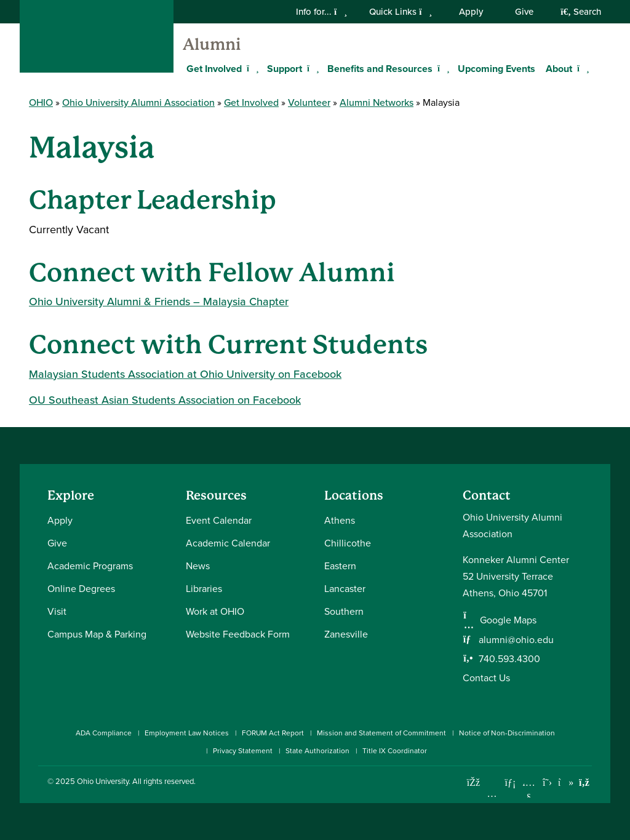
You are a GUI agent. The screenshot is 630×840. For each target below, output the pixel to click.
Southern (344, 611)
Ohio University (103, 781)
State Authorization (317, 751)
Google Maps (508, 620)
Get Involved (214, 69)
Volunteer (309, 102)
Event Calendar (219, 520)
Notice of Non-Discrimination (507, 733)
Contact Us (486, 678)
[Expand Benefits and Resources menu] (442, 68)
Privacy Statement (243, 751)
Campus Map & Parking (97, 634)
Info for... (321, 12)
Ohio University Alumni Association (138, 102)
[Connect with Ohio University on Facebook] (473, 782)
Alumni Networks (377, 102)
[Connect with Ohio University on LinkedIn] (510, 782)
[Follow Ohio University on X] (547, 782)
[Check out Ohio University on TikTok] (566, 782)
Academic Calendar (228, 543)
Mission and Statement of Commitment (381, 733)
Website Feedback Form (238, 634)
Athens (340, 520)
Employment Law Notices (187, 733)
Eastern (340, 566)
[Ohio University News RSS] (584, 782)
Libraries (204, 589)
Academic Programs (90, 566)
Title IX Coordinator (395, 751)
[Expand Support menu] (311, 68)
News (198, 566)
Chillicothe (348, 543)
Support (285, 69)
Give (524, 12)
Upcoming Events (496, 69)
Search (581, 12)
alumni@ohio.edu (516, 640)
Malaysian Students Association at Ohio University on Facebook (185, 374)
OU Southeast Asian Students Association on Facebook (165, 400)
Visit (57, 611)
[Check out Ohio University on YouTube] (529, 790)
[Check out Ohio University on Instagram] (492, 794)
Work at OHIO (215, 611)
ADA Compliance (104, 733)
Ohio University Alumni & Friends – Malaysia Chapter (159, 302)
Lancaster (345, 589)
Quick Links (401, 12)
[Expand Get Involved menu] (251, 68)
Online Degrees (81, 589)
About (559, 69)
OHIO (41, 102)
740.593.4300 (509, 659)
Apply (471, 12)
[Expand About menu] (581, 68)
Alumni (212, 44)
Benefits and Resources (380, 69)
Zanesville (346, 634)
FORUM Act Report (273, 733)
